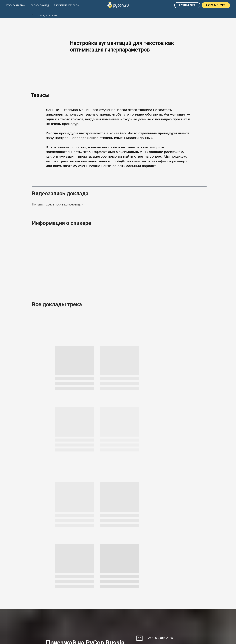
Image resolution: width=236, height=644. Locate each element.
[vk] (38, 607)
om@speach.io (128, 602)
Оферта (170, 596)
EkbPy (79, 582)
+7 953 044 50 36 (129, 596)
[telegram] (33, 607)
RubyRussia (127, 582)
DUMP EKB (36, 578)
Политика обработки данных (180, 602)
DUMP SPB (36, 582)
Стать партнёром (16, 5)
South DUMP (172, 582)
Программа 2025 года (66, 5)
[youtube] (43, 607)
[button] (216, 5)
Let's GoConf (172, 578)
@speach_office (129, 599)
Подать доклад (40, 5)
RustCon (125, 578)
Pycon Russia (82, 578)
